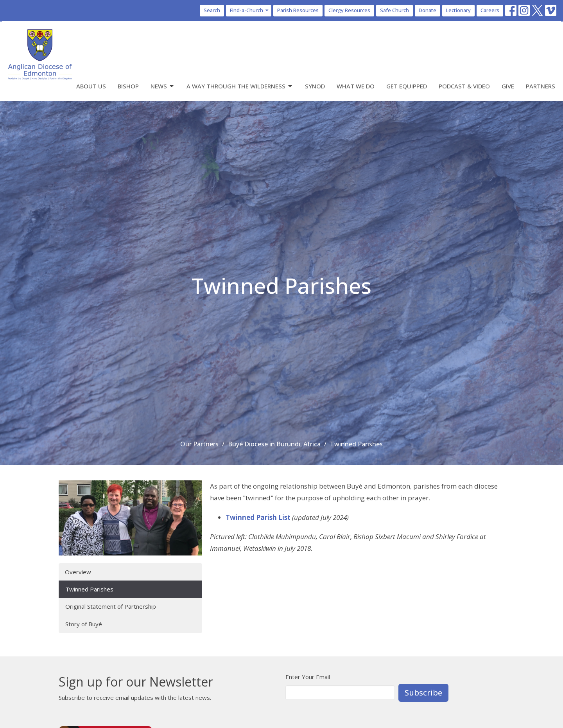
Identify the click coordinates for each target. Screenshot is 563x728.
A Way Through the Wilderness (240, 86)
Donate (428, 10)
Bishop (128, 86)
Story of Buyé (84, 624)
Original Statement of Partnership (111, 606)
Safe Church (394, 10)
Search (212, 10)
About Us (91, 86)
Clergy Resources (349, 10)
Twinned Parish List (258, 517)
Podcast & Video (464, 86)
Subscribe (423, 693)
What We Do (356, 86)
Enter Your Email (308, 677)
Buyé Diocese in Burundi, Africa (274, 444)
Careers (490, 10)
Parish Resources (298, 10)
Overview (78, 572)
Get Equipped (407, 86)
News (163, 86)
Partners (541, 86)
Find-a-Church (250, 10)
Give (508, 86)
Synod (315, 86)
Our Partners (199, 444)
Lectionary (458, 10)
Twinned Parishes (89, 589)
